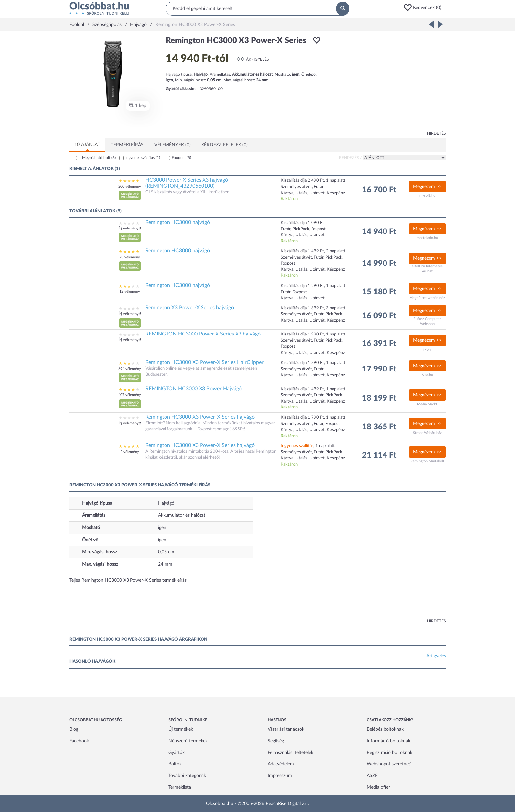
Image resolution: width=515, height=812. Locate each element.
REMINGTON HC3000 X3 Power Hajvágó (194, 389)
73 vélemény (130, 257)
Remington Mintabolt (427, 461)
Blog (74, 729)
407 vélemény (130, 395)
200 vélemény (130, 186)
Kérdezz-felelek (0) (224, 145)
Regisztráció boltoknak (389, 753)
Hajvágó (166, 503)
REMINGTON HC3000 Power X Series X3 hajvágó (203, 334)
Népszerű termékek (188, 741)
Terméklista (180, 787)
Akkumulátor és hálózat (182, 515)
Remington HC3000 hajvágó (178, 222)
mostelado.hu (427, 238)
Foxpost (181, 158)
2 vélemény (130, 452)
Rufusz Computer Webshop (427, 321)
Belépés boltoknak (385, 729)
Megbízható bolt (99, 158)
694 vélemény (130, 369)
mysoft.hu (427, 196)
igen (162, 528)
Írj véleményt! (130, 228)
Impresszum (280, 776)
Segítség (276, 741)
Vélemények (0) (172, 145)
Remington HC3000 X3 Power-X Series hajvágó (200, 417)
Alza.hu (427, 375)
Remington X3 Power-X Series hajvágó (190, 308)
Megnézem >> (427, 187)
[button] (424, 8)
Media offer (378, 787)
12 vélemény (130, 291)
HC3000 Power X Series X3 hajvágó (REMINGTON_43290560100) (187, 183)
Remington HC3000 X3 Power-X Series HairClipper (204, 362)
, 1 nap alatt (308, 446)
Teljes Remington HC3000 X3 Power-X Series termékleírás (128, 580)
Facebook (79, 741)
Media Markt (427, 404)
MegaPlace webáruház (427, 298)
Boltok (175, 764)
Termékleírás (127, 145)
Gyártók (177, 753)
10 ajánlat (87, 145)
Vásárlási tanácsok (286, 729)
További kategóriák (187, 776)
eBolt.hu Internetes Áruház (427, 269)
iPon (427, 350)
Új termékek (181, 729)
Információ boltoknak (388, 741)
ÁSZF (372, 776)
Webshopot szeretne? (389, 764)
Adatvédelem (281, 764)
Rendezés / (350, 158)
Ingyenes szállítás (143, 158)
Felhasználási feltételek (290, 753)
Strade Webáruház (427, 433)
